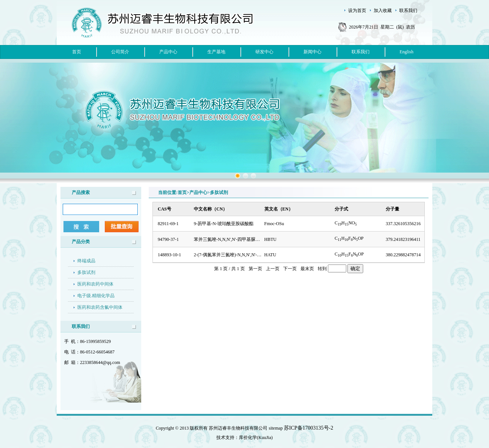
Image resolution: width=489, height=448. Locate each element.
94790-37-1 (168, 239)
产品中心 (168, 52)
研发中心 (264, 52)
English (407, 52)
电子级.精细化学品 (96, 296)
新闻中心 (312, 52)
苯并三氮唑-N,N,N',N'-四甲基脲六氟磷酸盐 (236, 239)
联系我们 (361, 52)
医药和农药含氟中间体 (100, 307)
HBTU (271, 239)
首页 (77, 52)
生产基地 (216, 52)
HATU (270, 255)
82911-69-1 (168, 224)
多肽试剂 (86, 272)
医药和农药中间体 (95, 284)
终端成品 (86, 261)
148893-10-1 (169, 255)
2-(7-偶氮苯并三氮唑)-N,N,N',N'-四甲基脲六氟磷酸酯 (246, 255)
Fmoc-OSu (274, 224)
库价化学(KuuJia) (256, 437)
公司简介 (120, 52)
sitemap (276, 428)
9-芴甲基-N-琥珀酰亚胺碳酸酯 (224, 224)
